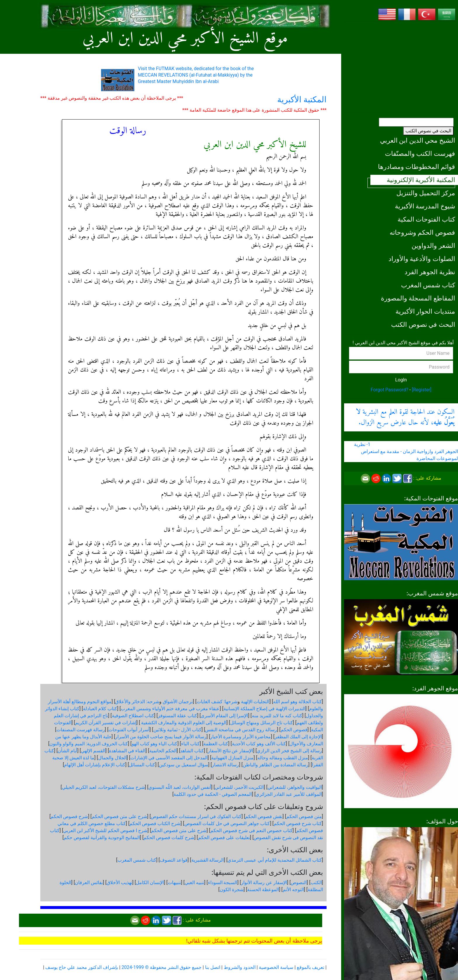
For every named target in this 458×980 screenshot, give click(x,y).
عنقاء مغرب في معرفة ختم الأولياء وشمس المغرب (170, 709)
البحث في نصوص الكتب (428, 131)
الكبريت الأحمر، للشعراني (239, 787)
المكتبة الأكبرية (302, 100)
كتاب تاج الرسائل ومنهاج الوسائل (262, 723)
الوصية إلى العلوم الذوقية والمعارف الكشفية (183, 723)
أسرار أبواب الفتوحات (129, 730)
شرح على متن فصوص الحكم (119, 816)
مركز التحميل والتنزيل (426, 193)
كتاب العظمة (216, 744)
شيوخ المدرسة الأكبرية (425, 206)
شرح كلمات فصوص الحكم (169, 838)
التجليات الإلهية (255, 702)
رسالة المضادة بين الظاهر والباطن (276, 765)
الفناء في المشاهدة (127, 751)
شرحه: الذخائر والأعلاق (137, 702)
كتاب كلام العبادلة (100, 709)
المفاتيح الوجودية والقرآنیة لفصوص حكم (102, 838)
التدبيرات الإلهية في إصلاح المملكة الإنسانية (264, 709)
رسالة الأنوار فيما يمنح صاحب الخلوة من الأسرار (161, 737)
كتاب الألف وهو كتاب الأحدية (259, 744)
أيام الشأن (67, 751)
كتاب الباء (190, 744)
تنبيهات (174, 883)
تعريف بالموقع (310, 967)
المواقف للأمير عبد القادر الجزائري (289, 794)
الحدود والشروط (240, 967)
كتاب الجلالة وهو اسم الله (297, 702)
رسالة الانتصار (225, 765)
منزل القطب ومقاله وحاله (283, 758)
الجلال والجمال (112, 758)
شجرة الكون (232, 890)
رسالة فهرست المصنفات (81, 730)
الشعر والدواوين (433, 246)
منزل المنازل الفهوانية (232, 758)
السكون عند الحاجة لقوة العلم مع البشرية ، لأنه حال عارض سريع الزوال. (405, 417)
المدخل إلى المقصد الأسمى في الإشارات (169, 758)
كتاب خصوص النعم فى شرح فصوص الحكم (251, 831)
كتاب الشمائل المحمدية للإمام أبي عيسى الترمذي (275, 860)
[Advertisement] (401, 67)
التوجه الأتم (293, 890)
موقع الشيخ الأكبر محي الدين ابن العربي (185, 39)
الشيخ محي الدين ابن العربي (418, 140)
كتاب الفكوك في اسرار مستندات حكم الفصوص (196, 816)
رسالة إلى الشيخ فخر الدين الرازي (289, 751)
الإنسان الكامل (150, 883)
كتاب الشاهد (192, 751)
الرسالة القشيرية (208, 860)
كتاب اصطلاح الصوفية (133, 716)
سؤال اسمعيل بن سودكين (184, 765)
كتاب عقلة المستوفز (177, 716)
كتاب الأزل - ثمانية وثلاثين (177, 730)
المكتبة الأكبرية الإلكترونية (421, 180)
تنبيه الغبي (194, 883)
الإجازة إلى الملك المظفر (298, 737)
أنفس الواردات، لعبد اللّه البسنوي (180, 787)
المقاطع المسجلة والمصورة (418, 298)
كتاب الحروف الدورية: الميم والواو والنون (89, 744)
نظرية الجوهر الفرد (430, 272)
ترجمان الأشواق (178, 702)
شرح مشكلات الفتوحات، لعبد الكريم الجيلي (103, 787)
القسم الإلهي (93, 751)
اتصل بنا (213, 967)
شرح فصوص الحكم (69, 816)
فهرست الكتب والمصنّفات (420, 153)
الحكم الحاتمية (163, 751)
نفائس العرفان (89, 883)
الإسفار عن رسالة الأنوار (264, 883)
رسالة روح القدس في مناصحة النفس (241, 730)
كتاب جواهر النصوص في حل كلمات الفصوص (227, 823)
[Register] (422, 390)
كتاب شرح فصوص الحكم (298, 823)
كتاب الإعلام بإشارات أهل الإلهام (95, 765)
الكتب (316, 883)
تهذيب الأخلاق (119, 883)
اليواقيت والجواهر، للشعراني (295, 787)
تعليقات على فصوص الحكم (224, 838)
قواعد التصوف (174, 860)
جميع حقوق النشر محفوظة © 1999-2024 (162, 967)
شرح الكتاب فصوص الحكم (155, 823)
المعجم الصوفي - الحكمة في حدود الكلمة (213, 794)
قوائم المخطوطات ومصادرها (417, 167)
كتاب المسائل (142, 765)
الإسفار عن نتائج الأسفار (230, 751)
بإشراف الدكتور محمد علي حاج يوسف (82, 967)
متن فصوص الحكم (304, 816)
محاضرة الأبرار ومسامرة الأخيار (240, 737)
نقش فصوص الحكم (264, 816)
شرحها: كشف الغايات (217, 702)
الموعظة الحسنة (263, 890)
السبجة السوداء (223, 883)
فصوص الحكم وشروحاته (422, 232)
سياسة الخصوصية (276, 967)
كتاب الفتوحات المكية (426, 219)
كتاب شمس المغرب (428, 285)
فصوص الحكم (294, 730)
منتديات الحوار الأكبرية (425, 311)
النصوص (299, 883)
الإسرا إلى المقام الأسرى (224, 716)
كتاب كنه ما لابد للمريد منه (277, 716)
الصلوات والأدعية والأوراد (422, 259)
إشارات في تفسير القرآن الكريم (106, 723)
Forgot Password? (390, 390)
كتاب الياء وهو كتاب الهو (155, 744)
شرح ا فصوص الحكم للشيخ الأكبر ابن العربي (105, 831)
